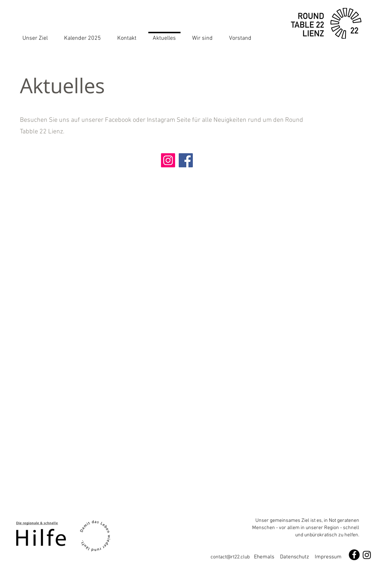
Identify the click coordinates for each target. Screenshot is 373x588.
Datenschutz (294, 557)
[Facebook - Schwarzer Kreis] (354, 555)
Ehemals (267, 557)
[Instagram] (168, 160)
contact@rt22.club (232, 557)
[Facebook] (186, 160)
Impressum (328, 557)
